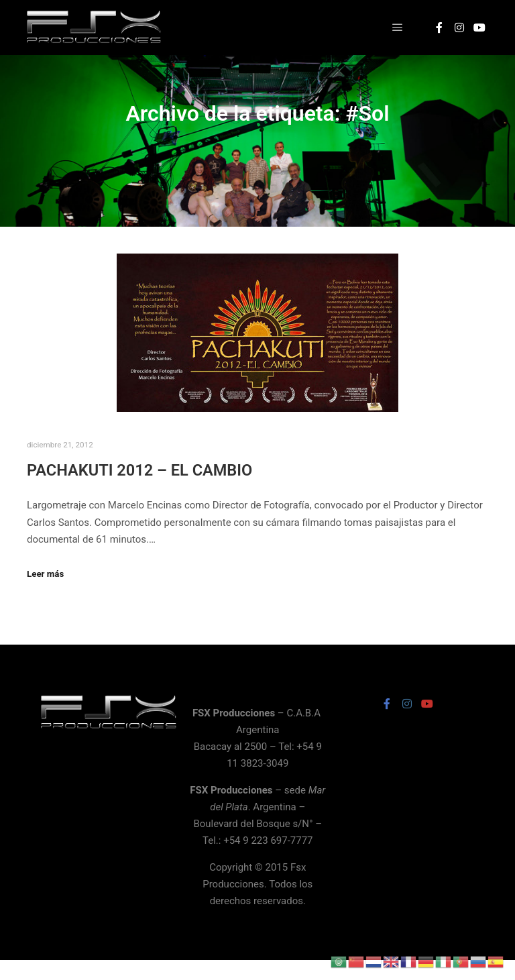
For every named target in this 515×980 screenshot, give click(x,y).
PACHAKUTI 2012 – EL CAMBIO (139, 470)
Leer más (45, 574)
